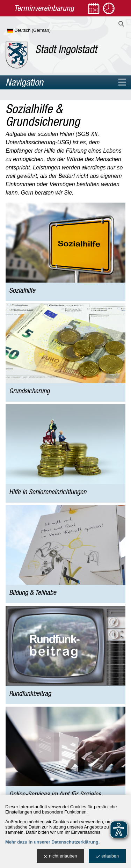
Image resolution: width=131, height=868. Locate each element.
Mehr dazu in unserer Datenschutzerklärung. (52, 842)
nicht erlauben (60, 856)
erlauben (107, 856)
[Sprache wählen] (40, 31)
